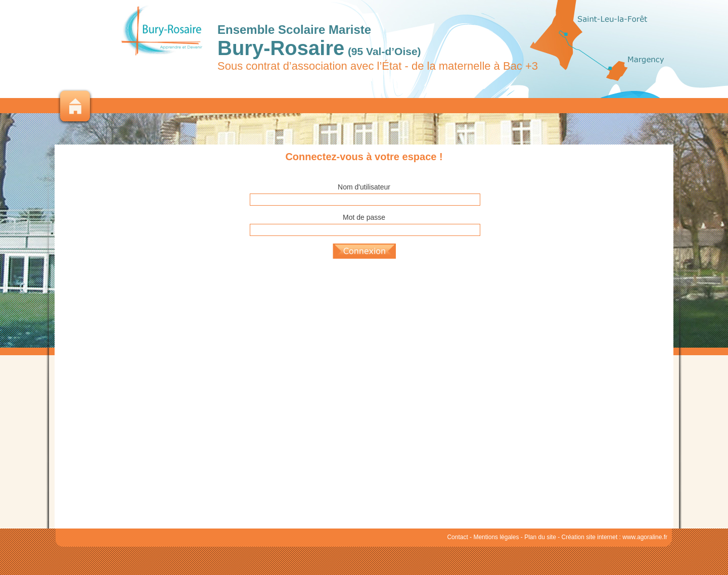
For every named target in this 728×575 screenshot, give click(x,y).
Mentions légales (496, 537)
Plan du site (540, 537)
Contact (457, 537)
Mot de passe (364, 217)
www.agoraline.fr (645, 537)
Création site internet (590, 537)
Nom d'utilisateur (364, 187)
